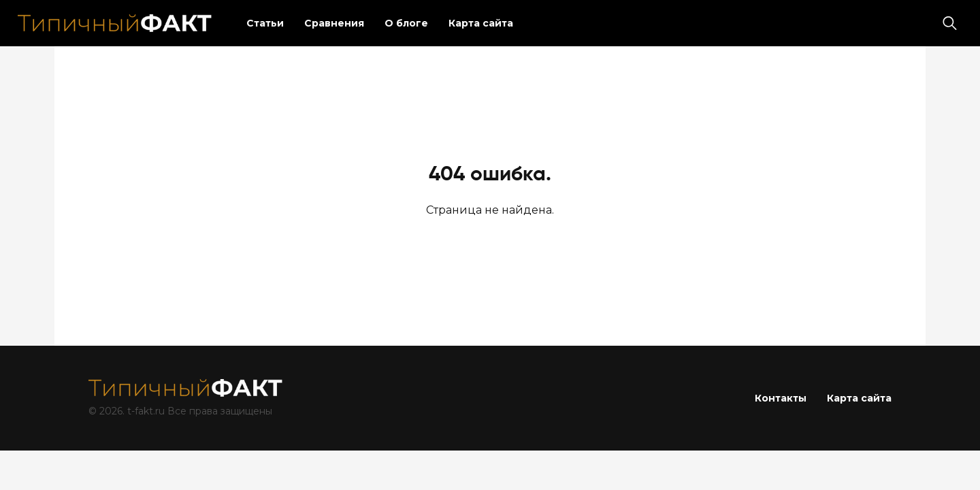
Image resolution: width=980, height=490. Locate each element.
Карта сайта (481, 23)
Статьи (265, 23)
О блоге (406, 23)
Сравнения (334, 23)
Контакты (781, 398)
